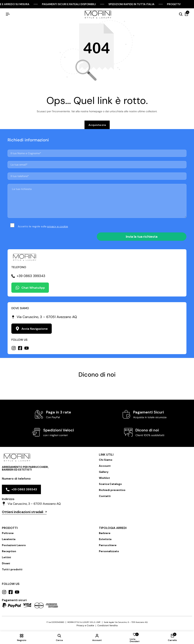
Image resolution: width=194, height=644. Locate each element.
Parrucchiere (108, 545)
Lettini (6, 557)
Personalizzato (109, 551)
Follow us (11, 584)
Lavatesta (9, 539)
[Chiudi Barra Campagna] (187, 4)
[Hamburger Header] (8, 14)
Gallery (104, 472)
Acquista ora (97, 125)
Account (105, 466)
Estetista (105, 539)
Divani (6, 563)
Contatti (105, 496)
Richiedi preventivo (112, 490)
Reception (9, 551)
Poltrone (8, 533)
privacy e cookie (58, 226)
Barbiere (105, 533)
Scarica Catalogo (110, 484)
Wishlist (104, 478)
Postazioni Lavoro (14, 545)
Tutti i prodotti (12, 569)
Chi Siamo (106, 460)
